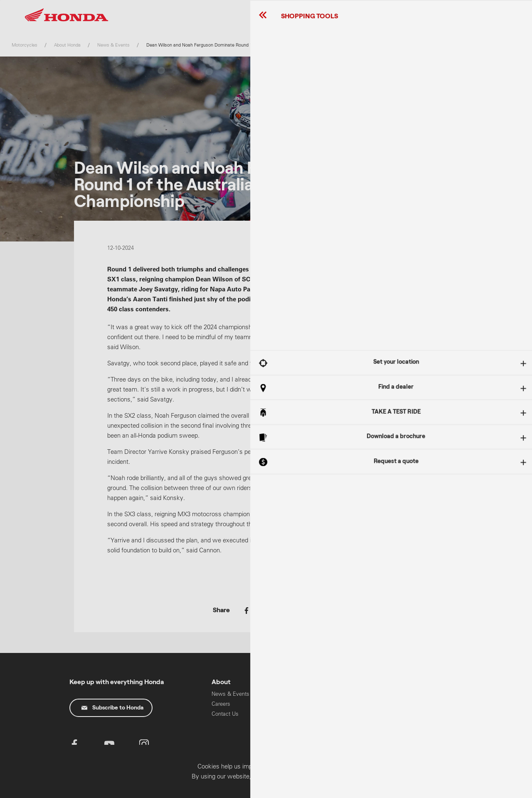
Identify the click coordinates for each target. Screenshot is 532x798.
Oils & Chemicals (292, 721)
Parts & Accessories (286, 708)
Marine (397, 722)
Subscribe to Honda (112, 708)
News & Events (230, 694)
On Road (340, 722)
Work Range (345, 732)
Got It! (447, 411)
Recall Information (293, 694)
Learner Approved (351, 702)
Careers (221, 704)
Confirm (480, 789)
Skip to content (0, 0)
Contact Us (225, 714)
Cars (395, 702)
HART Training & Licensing (409, 736)
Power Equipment (410, 712)
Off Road (340, 712)
